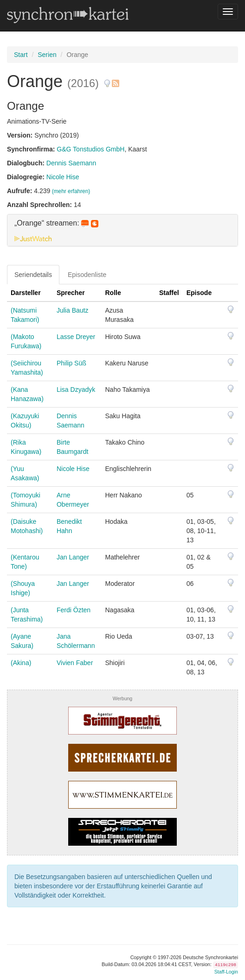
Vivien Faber (75, 663)
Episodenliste (87, 275)
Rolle (113, 293)
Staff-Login (226, 972)
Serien (47, 55)
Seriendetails (33, 275)
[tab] (122, 230)
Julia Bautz (72, 310)
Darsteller (26, 293)
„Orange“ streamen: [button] (56, 223)
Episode (199, 293)
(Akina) (21, 663)
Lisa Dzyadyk (76, 389)
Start (21, 55)
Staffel (169, 293)
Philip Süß (71, 363)
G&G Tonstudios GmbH (90, 149)
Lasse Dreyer (76, 337)
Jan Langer (73, 557)
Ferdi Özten (74, 610)
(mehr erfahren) (71, 191)
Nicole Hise (63, 177)
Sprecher (71, 293)
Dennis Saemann (71, 163)
